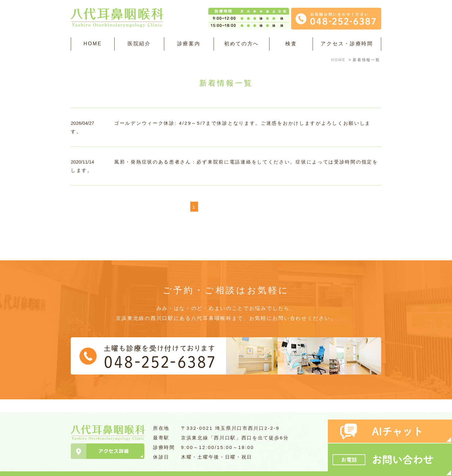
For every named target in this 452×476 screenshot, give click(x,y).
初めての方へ (242, 44)
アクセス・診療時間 (347, 44)
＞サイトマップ (87, 468)
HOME (93, 44)
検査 (291, 44)
